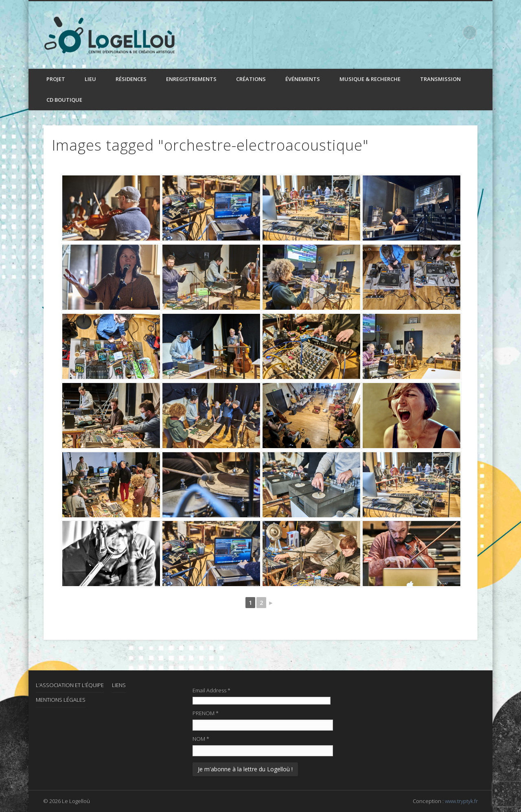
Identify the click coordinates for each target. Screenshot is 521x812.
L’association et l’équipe (70, 685)
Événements (303, 79)
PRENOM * (206, 713)
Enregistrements (191, 79)
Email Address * (211, 690)
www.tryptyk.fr (461, 801)
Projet (56, 79)
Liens (119, 685)
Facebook (436, 32)
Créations (251, 79)
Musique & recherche (370, 79)
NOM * (201, 739)
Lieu (90, 79)
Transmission (440, 79)
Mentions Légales (61, 700)
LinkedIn (453, 32)
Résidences (131, 79)
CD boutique (64, 100)
